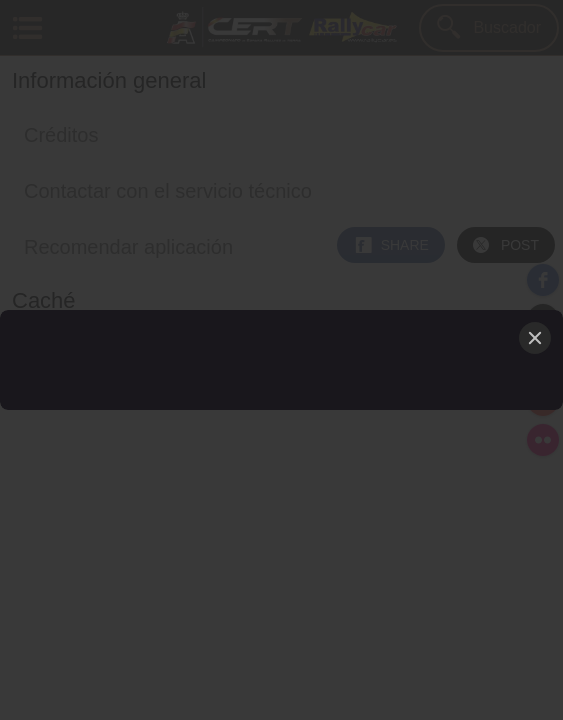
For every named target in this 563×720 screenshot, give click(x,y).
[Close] (535, 338)
